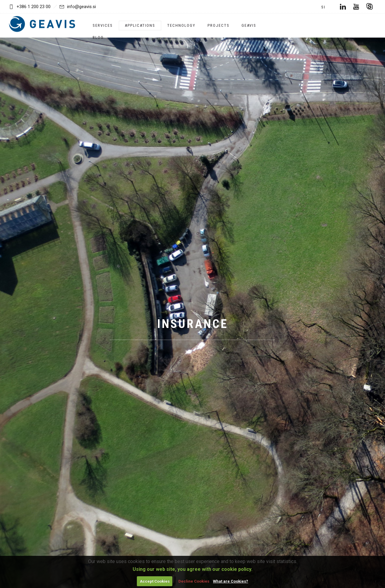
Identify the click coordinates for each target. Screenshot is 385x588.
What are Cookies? (231, 581)
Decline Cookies (194, 581)
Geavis (249, 25)
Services (103, 25)
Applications (140, 25)
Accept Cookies (155, 581)
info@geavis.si (78, 7)
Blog (98, 37)
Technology (181, 25)
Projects (219, 25)
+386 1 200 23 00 (34, 7)
